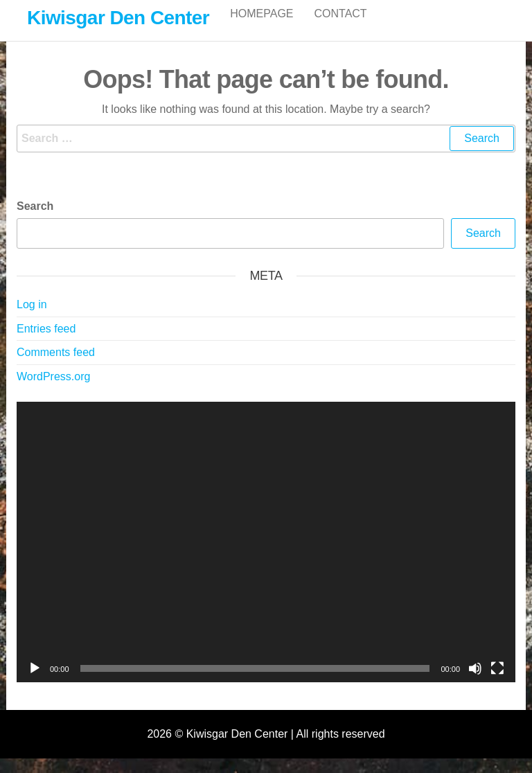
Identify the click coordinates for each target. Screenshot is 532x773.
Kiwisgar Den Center (118, 18)
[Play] (35, 683)
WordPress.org (53, 391)
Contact (341, 27)
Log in (32, 319)
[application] (266, 557)
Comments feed (56, 367)
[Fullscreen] (497, 683)
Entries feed (46, 343)
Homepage (261, 27)
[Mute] (475, 683)
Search (35, 221)
